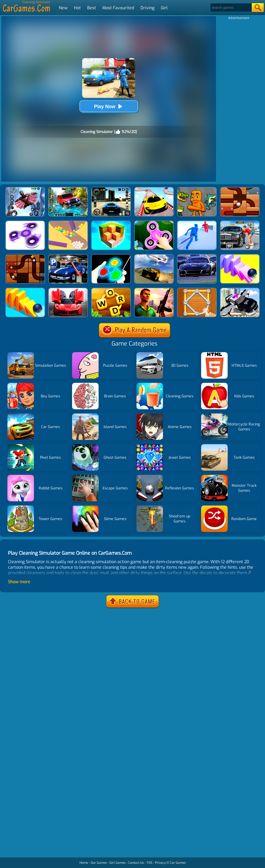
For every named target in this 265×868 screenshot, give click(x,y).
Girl (164, 8)
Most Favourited (118, 8)
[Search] (231, 8)
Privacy (160, 863)
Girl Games (118, 863)
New (63, 8)
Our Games (99, 863)
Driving (147, 8)
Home (84, 863)
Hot (77, 8)
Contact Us (136, 863)
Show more (19, 582)
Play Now (109, 106)
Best (92, 8)
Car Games (178, 863)
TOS (149, 863)
